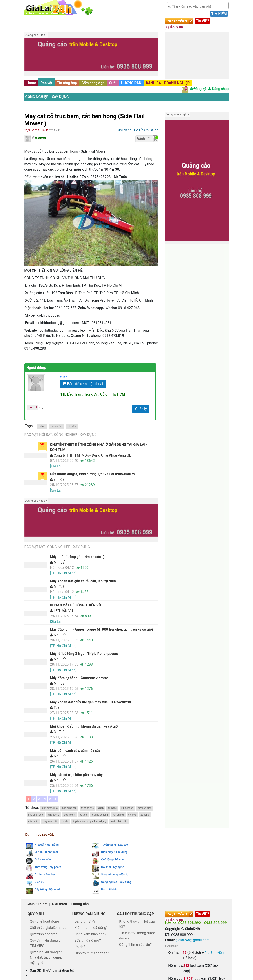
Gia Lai (207, 951)
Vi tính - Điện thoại (46, 852)
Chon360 (173, 951)
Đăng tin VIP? (85, 921)
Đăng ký (198, 89)
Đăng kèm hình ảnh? (90, 934)
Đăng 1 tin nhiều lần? (135, 945)
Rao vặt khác (109, 890)
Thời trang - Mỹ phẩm (48, 867)
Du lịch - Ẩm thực (46, 875)
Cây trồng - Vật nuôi (47, 890)
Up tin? (80, 947)
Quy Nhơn (196, 951)
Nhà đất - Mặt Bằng (47, 845)
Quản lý (141, 409)
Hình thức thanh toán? (92, 953)
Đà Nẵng (184, 951)
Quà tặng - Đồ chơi (113, 860)
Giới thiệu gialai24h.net (48, 928)
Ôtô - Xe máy (43, 860)
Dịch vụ (39, 882)
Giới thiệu (59, 904)
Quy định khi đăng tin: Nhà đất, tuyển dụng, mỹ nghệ (47, 957)
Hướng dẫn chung (89, 914)
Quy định (36, 914)
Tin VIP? (202, 21)
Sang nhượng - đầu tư (115, 875)
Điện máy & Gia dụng (114, 852)
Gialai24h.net (37, 904)
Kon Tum (217, 951)
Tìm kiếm (219, 14)
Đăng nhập (218, 89)
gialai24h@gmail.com (193, 940)
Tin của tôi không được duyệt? (137, 936)
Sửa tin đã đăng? (88, 940)
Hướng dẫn (80, 904)
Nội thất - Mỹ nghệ (113, 867)
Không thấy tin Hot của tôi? (137, 924)
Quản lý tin (175, 27)
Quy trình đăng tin (44, 934)
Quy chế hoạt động (45, 921)
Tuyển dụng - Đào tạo (115, 845)
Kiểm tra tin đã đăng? (91, 928)
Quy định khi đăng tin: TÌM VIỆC (47, 943)
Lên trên (246, 967)
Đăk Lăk (174, 954)
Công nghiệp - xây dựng (47, 97)
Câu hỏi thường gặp (135, 914)
